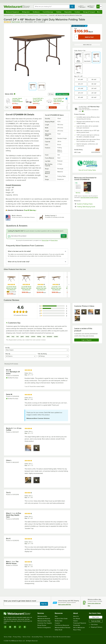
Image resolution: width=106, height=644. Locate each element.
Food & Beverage (48, 12)
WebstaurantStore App (44, 621)
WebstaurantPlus (42, 616)
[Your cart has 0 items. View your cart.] (99, 7)
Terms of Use (45, 240)
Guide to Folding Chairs (89, 204)
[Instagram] (5, 627)
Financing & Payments (80, 623)
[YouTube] (10, 627)
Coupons (57, 623)
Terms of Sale (8, 637)
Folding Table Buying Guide (89, 207)
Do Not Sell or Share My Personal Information (57, 637)
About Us (76, 616)
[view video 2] (84, 312)
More (99, 12)
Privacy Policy (54, 240)
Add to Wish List (87, 45)
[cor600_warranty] (78, 188)
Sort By (7, 348)
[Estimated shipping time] (83, 111)
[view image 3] (91, 312)
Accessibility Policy (37, 637)
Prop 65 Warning (30, 210)
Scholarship (77, 625)
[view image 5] (77, 319)
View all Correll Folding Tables (87, 170)
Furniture (77, 12)
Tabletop (59, 12)
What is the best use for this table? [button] (19, 251)
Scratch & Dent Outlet (61, 619)
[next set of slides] (69, 103)
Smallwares (36, 12)
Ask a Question (62, 94)
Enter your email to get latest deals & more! (20, 601)
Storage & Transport (89, 12)
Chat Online (93, 625)
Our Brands (77, 619)
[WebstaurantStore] (19, 614)
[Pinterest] (25, 627)
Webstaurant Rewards (44, 619)
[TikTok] (20, 627)
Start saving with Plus (65, 604)
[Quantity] (76, 37)
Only (76, 29)
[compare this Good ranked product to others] (98, 150)
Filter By (8, 354)
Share (51, 94)
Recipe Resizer (42, 625)
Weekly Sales (59, 621)
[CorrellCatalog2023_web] (87, 188)
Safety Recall (58, 630)
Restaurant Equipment (12, 12)
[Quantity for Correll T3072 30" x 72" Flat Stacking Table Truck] (27, 107)
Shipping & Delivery (96, 627)
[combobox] (52, 7)
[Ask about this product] (37, 236)
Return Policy (77, 630)
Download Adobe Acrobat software (89, 198)
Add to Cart (17, 107)
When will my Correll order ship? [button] (19, 262)
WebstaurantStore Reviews (63, 628)
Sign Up (44, 604)
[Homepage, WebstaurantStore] (17, 7)
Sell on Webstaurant (79, 628)
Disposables (68, 12)
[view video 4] (97, 312)
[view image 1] (77, 312)
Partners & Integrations (44, 628)
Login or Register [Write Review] (87, 340)
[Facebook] (15, 627)
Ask (64, 236)
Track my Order (96, 621)
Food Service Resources (62, 625)
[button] (33, 86)
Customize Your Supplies (45, 623)
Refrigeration (26, 12)
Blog (56, 616)
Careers (76, 621)
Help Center (96, 617)
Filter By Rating (42, 354)
